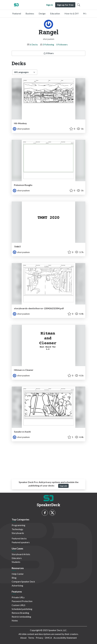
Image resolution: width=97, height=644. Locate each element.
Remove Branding (20, 613)
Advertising (17, 585)
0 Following (48, 44)
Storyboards (18, 533)
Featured (17, 13)
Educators (17, 558)
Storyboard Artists (21, 554)
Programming (18, 525)
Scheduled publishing (22, 609)
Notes (15, 620)
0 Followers (62, 44)
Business (30, 13)
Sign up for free (65, 5)
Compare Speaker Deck (23, 581)
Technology (17, 529)
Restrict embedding (21, 617)
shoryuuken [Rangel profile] (21, 129)
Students (16, 562)
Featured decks (19, 538)
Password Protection (22, 601)
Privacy (40, 638)
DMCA (48, 638)
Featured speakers (21, 542)
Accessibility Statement (65, 638)
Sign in (50, 5)
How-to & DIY (72, 13)
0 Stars (49, 53)
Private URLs (18, 597)
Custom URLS (18, 605)
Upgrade (63, 486)
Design (42, 13)
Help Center (18, 574)
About (23, 638)
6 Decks (34, 44)
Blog (14, 578)
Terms (31, 638)
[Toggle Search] (79, 5)
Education (55, 13)
